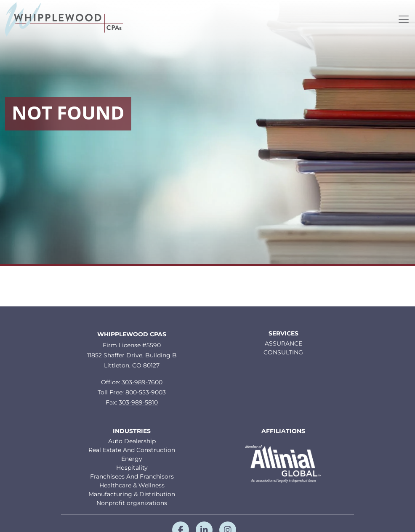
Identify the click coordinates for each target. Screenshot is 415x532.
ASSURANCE (283, 343)
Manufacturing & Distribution (132, 494)
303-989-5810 (138, 402)
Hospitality (132, 468)
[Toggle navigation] (404, 19)
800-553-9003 (146, 392)
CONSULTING (283, 352)
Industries (132, 431)
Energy (132, 459)
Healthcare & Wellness (132, 485)
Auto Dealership (132, 441)
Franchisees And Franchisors (132, 476)
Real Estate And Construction (132, 450)
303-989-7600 (142, 382)
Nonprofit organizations (132, 503)
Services (283, 334)
